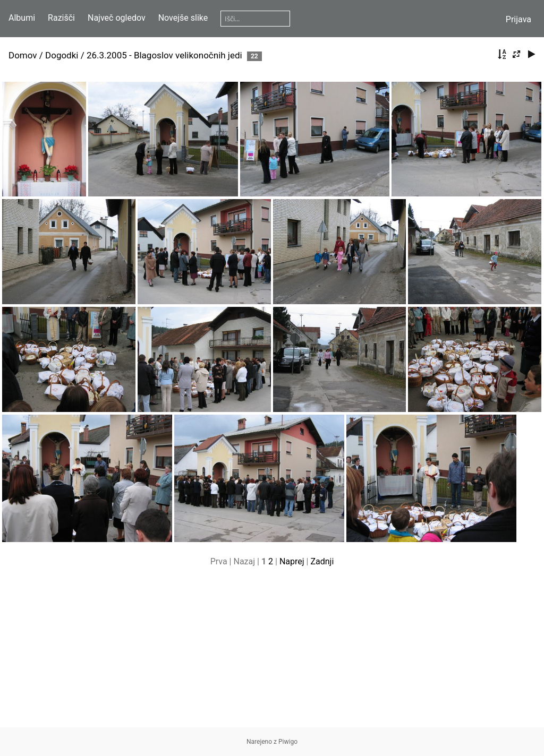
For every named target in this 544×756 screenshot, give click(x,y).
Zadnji (322, 561)
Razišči (61, 18)
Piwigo (288, 742)
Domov (23, 55)
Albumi (22, 18)
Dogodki (62, 55)
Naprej (292, 561)
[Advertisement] (272, 653)
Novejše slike (183, 18)
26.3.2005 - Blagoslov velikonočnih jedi (164, 55)
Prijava (518, 19)
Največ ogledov (117, 18)
